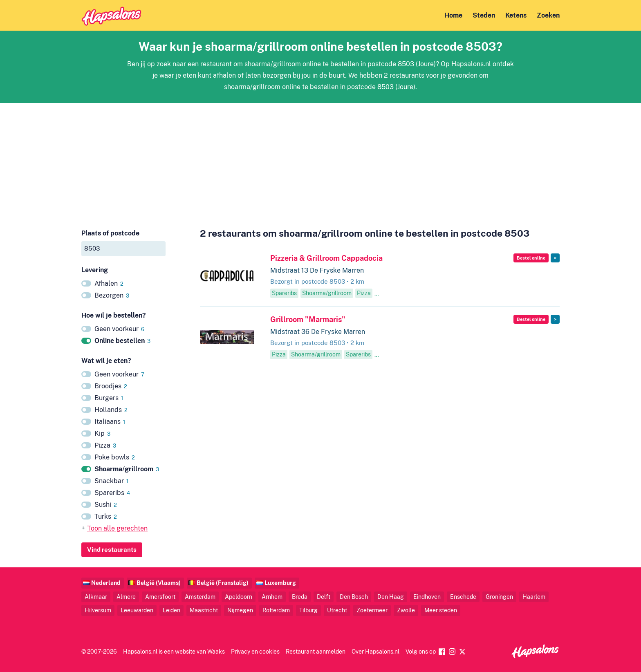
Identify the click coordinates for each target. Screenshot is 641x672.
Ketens (516, 15)
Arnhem (272, 597)
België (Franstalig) (223, 583)
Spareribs (112, 493)
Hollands (111, 410)
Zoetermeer (372, 610)
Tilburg (308, 610)
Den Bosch (354, 597)
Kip (102, 433)
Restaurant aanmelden (316, 651)
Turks (106, 516)
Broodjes (111, 386)
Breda (300, 597)
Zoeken (548, 15)
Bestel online (531, 258)
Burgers (109, 398)
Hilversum (98, 610)
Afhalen (109, 283)
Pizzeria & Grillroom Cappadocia (326, 258)
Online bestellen (122, 341)
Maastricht (204, 610)
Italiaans (110, 422)
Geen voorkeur (119, 329)
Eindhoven (427, 597)
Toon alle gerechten (117, 528)
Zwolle (406, 610)
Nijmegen (240, 610)
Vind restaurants (112, 550)
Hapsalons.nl (140, 651)
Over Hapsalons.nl (375, 651)
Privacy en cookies (255, 651)
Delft (324, 597)
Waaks (216, 651)
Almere (126, 597)
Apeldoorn (239, 597)
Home (453, 15)
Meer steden (441, 610)
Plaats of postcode (110, 233)
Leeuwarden (137, 610)
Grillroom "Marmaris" (308, 319)
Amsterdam (200, 597)
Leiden (171, 610)
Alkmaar (96, 597)
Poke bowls (115, 457)
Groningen (499, 597)
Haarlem (534, 597)
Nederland (106, 583)
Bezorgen (112, 295)
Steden (484, 15)
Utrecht (337, 610)
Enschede (463, 597)
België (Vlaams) (159, 583)
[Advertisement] (320, 160)
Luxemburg (280, 583)
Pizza (105, 445)
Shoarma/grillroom (127, 469)
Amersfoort (160, 597)
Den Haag (391, 597)
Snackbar (111, 481)
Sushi (106, 505)
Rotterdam (276, 610)
